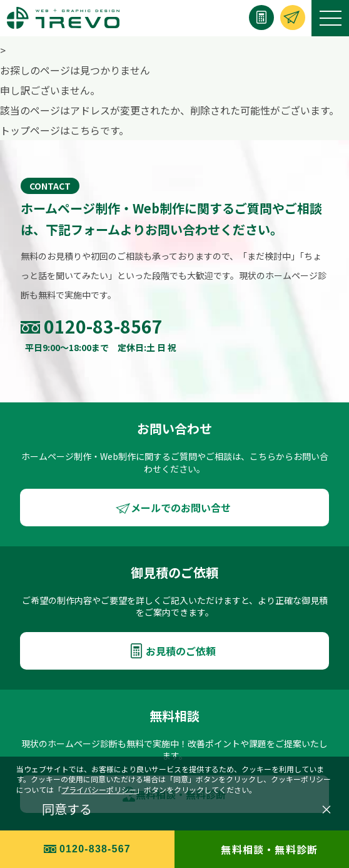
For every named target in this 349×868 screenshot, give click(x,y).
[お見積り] (261, 18)
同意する (67, 809)
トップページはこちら (50, 130)
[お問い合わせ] (293, 18)
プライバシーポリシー (99, 789)
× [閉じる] (326, 809)
